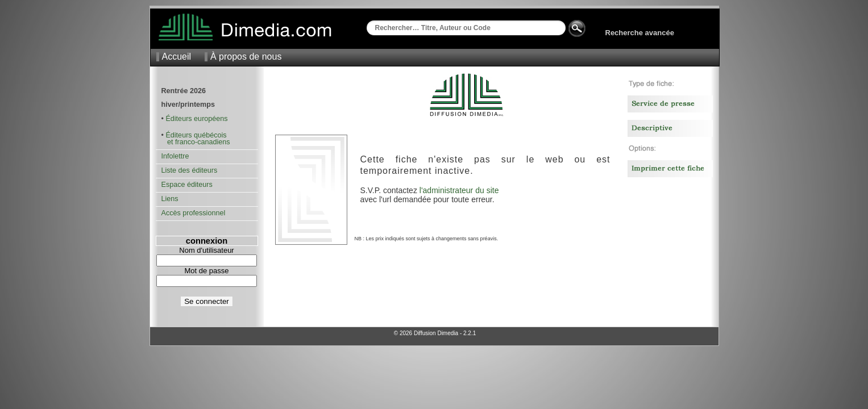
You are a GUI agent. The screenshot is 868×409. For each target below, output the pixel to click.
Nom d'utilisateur (206, 250)
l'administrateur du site (459, 190)
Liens (170, 199)
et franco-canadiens (196, 142)
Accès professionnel (194, 213)
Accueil (177, 57)
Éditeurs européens (196, 119)
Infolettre (175, 156)
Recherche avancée (640, 33)
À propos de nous (246, 57)
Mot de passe (206, 271)
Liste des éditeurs (190, 170)
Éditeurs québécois (196, 135)
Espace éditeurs (187, 185)
